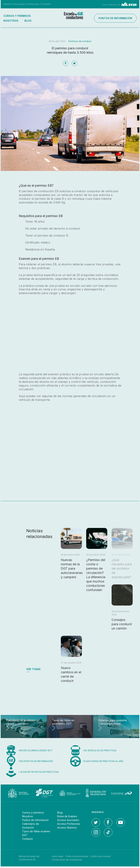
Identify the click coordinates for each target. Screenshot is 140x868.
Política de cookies (101, 856)
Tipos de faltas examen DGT (36, 833)
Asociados (20, 4)
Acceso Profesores (69, 824)
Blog (28, 21)
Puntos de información (118, 18)
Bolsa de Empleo (67, 816)
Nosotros (11, 21)
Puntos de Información (35, 820)
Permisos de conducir (80, 41)
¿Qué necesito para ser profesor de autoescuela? (122, 568)
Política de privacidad (77, 856)
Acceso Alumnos (67, 828)
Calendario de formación (31, 826)
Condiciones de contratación (67, 860)
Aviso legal (58, 856)
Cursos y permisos (17, 16)
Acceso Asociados (68, 820)
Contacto (46, 4)
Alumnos (8, 4)
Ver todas (33, 669)
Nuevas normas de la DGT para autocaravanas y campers (72, 568)
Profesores (33, 4)
